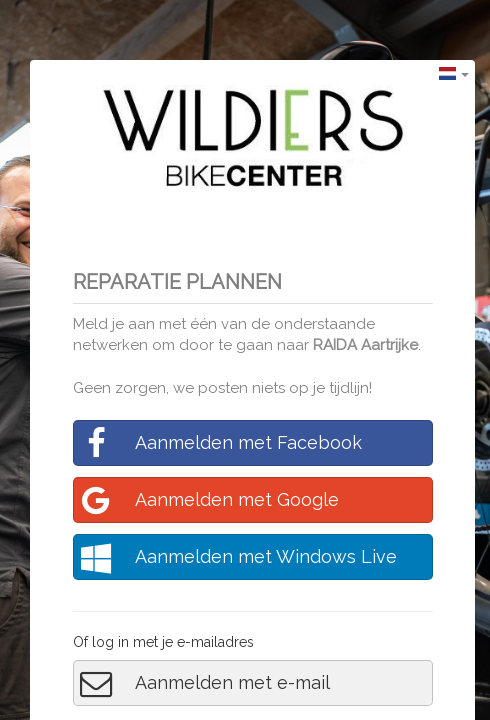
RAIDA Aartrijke (365, 345)
